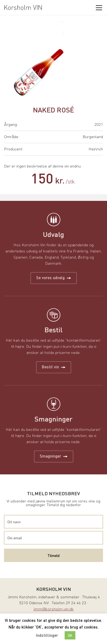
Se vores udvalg (54, 278)
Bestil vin (54, 367)
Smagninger (54, 456)
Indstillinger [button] (47, 635)
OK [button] (70, 635)
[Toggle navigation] (99, 7)
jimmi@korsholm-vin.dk (54, 609)
